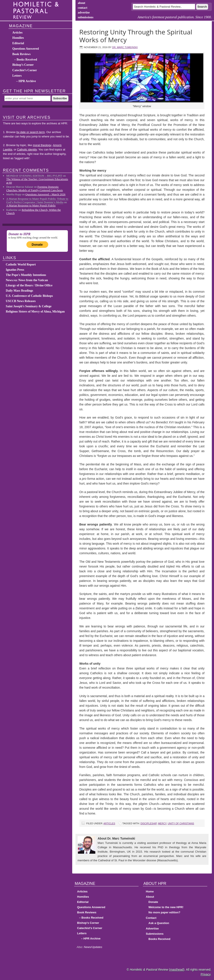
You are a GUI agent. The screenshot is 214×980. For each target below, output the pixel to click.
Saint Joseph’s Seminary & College (29, 306)
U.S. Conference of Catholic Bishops (29, 296)
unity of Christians (181, 823)
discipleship (149, 823)
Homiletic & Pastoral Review (37, 10)
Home (150, 891)
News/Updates (93, 947)
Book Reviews (22, 54)
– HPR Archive (26, 81)
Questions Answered (26, 49)
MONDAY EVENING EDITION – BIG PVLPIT (34, 176)
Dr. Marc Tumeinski (125, 47)
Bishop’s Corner (23, 65)
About (150, 897)
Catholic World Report (21, 264)
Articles (109, 823)
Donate (37, 244)
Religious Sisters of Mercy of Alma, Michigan (35, 312)
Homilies (18, 38)
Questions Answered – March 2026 (45, 194)
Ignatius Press (15, 270)
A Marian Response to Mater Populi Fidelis (31, 205)
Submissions (155, 934)
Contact (151, 918)
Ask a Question (159, 923)
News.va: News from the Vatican (27, 280)
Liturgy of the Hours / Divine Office (29, 285)
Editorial (18, 43)
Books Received (159, 939)
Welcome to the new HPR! (166, 907)
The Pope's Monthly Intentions (26, 275)
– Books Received (26, 60)
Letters (17, 76)
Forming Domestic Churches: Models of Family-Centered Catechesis (35, 188)
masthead (177, 970)
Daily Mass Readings (20, 291)
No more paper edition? (164, 912)
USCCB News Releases (21, 301)
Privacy (206, 974)
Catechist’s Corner (25, 70)
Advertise (152, 928)
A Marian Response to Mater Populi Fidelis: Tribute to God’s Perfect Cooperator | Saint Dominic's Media (37, 200)
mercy (162, 823)
